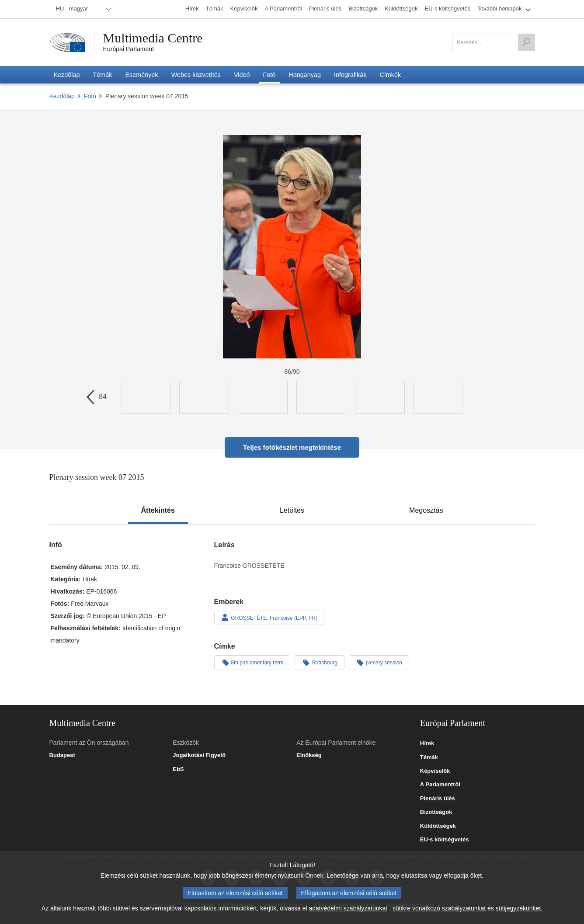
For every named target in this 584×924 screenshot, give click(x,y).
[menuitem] (82, 9)
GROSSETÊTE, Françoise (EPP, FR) (269, 618)
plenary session (379, 662)
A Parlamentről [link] (440, 785)
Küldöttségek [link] (438, 826)
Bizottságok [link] (436, 812)
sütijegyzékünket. (519, 908)
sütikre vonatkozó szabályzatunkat (439, 908)
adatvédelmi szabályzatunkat (348, 908)
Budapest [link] (62, 755)
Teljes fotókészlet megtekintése (292, 447)
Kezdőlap (62, 96)
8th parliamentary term (252, 662)
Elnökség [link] (309, 755)
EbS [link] (178, 769)
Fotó (90, 96)
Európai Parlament (129, 49)
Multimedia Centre (153, 38)
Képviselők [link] (435, 771)
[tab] (158, 511)
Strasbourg (320, 662)
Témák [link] (429, 757)
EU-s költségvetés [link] (445, 840)
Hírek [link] (427, 743)
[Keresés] (526, 42)
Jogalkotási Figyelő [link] (199, 755)
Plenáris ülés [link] (438, 799)
